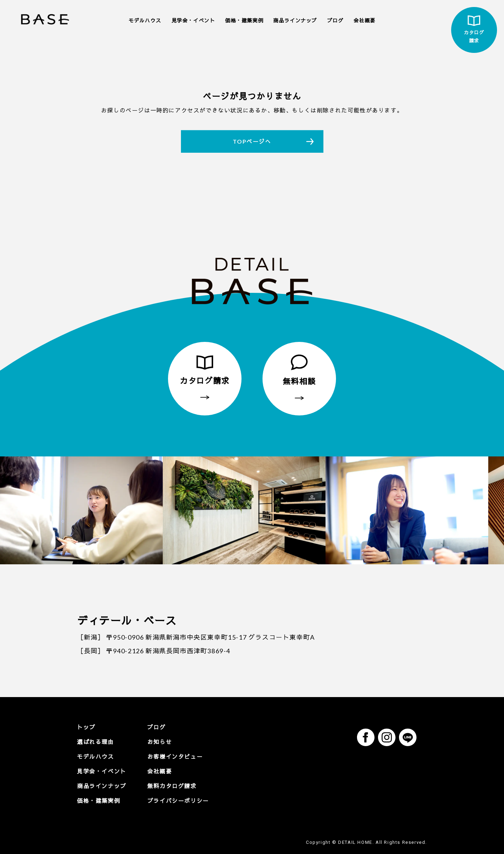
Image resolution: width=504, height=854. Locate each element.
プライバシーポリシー (178, 801)
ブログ (335, 20)
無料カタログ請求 (172, 786)
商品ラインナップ (295, 20)
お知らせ (160, 742)
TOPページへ (252, 141)
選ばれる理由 (96, 742)
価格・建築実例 (244, 20)
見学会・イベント (193, 20)
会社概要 (364, 20)
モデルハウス (145, 20)
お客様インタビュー (175, 756)
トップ (86, 727)
